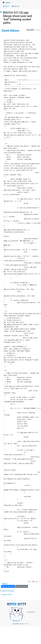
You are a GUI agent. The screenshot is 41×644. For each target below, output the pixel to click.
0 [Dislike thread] (34, 582)
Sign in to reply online (8, 586)
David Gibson (10, 31)
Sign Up (16, 6)
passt (8, 3)
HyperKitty (16, 624)
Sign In (6, 6)
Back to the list (6, 595)
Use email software (22, 586)
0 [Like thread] (30, 582)
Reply (5, 584)
